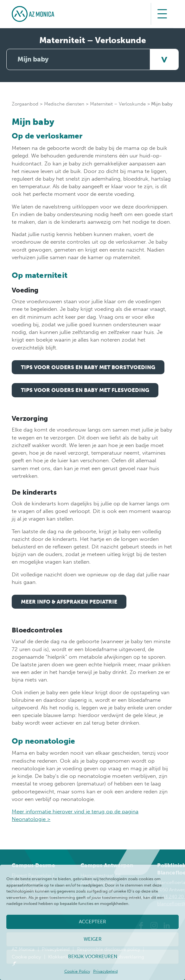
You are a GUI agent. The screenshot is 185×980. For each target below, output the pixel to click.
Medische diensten (64, 104)
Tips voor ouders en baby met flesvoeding (85, 390)
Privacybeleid (105, 971)
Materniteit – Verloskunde (118, 104)
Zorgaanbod (25, 104)
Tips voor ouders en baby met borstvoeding (88, 367)
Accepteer (92, 922)
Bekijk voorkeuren (93, 957)
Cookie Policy (77, 971)
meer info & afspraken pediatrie (69, 602)
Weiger (93, 939)
